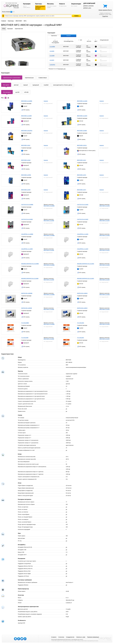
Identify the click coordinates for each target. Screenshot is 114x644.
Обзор (4, 29)
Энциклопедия (76, 4)
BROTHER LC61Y (82, 160)
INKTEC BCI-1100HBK (27, 293)
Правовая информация (93, 637)
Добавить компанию (88, 6)
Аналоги (46, 101)
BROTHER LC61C (26, 145)
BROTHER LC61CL (82, 145)
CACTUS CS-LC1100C (83, 205)
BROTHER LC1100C (82, 101)
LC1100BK (52, 47)
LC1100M (52, 56)
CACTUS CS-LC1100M (27, 219)
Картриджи (27, 4)
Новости (62, 4)
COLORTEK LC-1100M (27, 249)
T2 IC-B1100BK (25, 323)
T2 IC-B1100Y (81, 338)
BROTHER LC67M (26, 190)
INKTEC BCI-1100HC (82, 293)
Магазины (50, 4)
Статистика (61, 637)
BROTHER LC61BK (82, 131)
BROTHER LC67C (82, 175)
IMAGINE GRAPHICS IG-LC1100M (30, 278)
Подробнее (105, 16)
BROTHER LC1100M (26, 116)
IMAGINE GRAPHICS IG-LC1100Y (86, 278)
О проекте (54, 637)
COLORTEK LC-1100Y (83, 249)
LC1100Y (52, 60)
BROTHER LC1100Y (82, 116)
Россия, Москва (6, 12)
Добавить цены (87, 8)
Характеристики (19, 29)
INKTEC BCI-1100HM (27, 308)
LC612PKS (52, 65)
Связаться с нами (81, 637)
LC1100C (52, 51)
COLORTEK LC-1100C (83, 234)
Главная (4, 21)
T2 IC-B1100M (25, 338)
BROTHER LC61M (26, 160)
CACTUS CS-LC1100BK (27, 205)
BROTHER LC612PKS (27, 131)
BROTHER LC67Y (82, 190)
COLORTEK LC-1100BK (27, 234)
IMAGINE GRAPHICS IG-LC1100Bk (30, 264)
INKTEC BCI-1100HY (82, 308)
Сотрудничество (70, 637)
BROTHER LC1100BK (27, 101)
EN (14, 12)
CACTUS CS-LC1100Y (83, 219)
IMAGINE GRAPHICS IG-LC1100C (86, 264)
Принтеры (39, 4)
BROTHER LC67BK (26, 175)
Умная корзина (105, 10)
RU (11, 12)
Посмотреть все (62, 69)
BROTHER (19, 21)
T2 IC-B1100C (81, 323)
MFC (25, 21)
